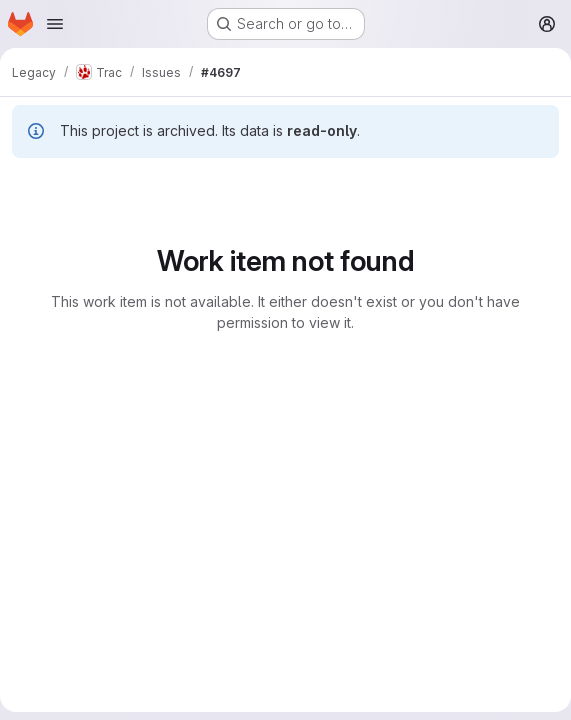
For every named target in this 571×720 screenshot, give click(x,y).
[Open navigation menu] (55, 24)
